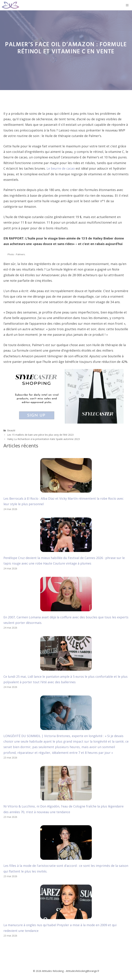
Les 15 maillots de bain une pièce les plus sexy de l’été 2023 (40, 435)
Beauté (11, 430)
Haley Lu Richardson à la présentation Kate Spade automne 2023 (43, 439)
